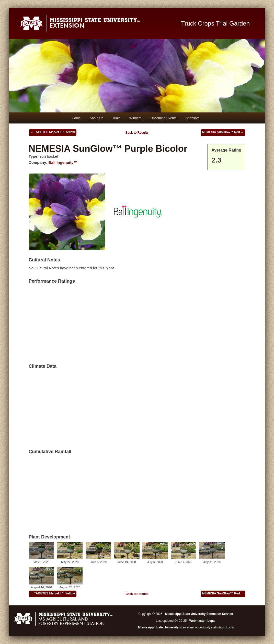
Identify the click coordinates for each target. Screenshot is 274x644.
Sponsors (193, 118)
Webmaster (197, 621)
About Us (96, 118)
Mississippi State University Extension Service (199, 614)
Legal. (212, 621)
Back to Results (137, 133)
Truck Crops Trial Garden (216, 23)
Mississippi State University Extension (95, 23)
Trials (116, 118)
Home (76, 118)
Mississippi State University (158, 627)
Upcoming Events (164, 118)
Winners (135, 118)
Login (230, 627)
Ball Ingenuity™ (63, 162)
